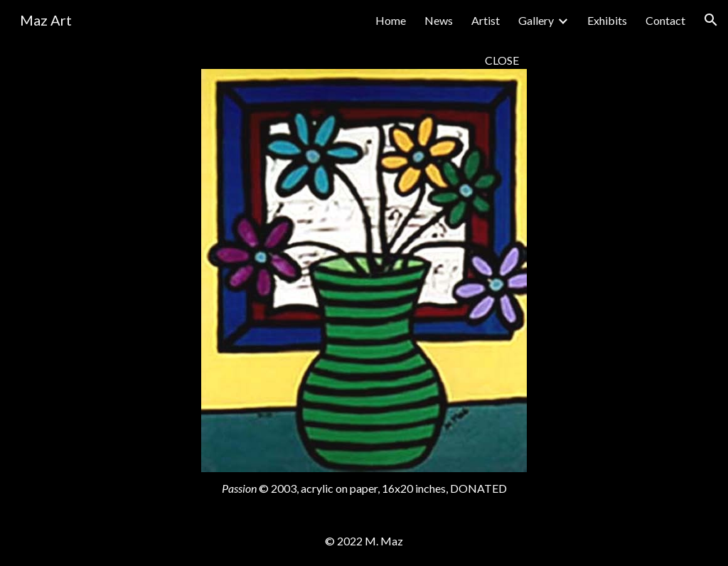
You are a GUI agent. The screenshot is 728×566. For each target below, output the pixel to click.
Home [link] (391, 20)
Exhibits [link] (607, 20)
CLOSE (502, 60)
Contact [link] (665, 20)
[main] (364, 60)
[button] (711, 20)
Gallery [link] (536, 20)
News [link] (439, 20)
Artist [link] (486, 20)
